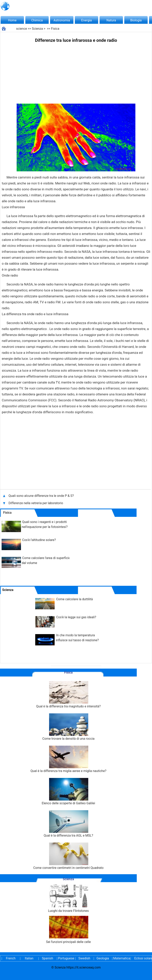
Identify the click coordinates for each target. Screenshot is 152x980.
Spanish (48, 958)
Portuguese (66, 958)
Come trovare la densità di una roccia (68, 727)
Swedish (84, 958)
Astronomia (62, 20)
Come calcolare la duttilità (75, 599)
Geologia (103, 958)
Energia (86, 20)
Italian (29, 958)
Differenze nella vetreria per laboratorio (36, 503)
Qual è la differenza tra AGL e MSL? (68, 824)
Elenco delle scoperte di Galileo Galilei (68, 792)
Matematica (121, 958)
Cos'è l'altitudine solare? (39, 540)
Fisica (55, 29)
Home (12, 20)
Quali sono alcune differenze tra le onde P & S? (42, 496)
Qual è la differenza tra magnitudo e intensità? (68, 695)
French (11, 958)
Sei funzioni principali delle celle (68, 930)
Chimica (37, 20)
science (22, 29)
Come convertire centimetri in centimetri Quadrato (68, 856)
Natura (111, 20)
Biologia (136, 20)
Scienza (37, 29)
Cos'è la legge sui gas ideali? (76, 617)
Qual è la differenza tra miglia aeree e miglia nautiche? (68, 759)
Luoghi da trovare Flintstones (68, 899)
